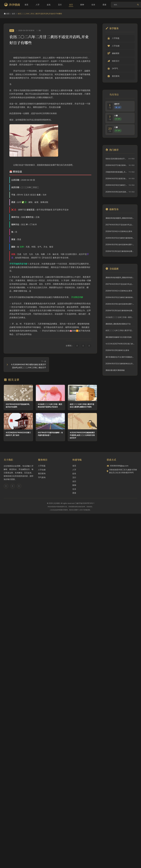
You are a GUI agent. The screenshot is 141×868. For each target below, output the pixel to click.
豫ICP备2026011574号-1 (85, 503)
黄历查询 (42, 473)
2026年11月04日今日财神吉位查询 (119, 231)
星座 (104, 5)
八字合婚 (42, 470)
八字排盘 (42, 466)
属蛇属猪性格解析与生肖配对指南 (119, 337)
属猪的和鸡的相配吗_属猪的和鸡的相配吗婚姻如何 (120, 218)
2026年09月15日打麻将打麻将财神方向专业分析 (120, 238)
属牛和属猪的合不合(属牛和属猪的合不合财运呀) (120, 357)
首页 (26, 5)
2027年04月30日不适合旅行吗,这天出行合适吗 (120, 225)
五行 (60, 5)
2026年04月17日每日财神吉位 (116, 165)
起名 (49, 5)
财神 (82, 5)
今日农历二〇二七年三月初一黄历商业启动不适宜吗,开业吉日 (120, 317)
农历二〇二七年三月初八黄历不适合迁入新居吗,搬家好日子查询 (120, 330)
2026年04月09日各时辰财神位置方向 (116, 192)
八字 (38, 5)
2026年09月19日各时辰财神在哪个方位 (120, 245)
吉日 (71, 5)
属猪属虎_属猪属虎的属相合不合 (118, 324)
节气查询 (42, 477)
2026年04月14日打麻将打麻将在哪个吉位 (116, 185)
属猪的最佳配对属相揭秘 (115, 370)
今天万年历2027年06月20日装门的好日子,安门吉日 (120, 344)
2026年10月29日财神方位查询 (117, 350)
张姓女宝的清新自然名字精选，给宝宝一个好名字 (116, 159)
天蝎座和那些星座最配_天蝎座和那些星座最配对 (116, 172)
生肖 (93, 5)
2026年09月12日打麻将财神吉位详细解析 (120, 364)
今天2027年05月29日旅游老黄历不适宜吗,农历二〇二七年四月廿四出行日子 (82, 435)
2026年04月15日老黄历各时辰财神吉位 (116, 179)
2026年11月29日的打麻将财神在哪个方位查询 (120, 251)
